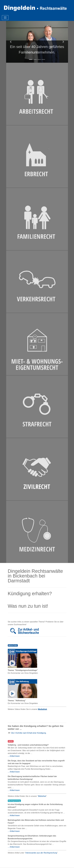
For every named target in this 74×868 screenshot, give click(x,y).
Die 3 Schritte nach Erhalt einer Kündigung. (29, 733)
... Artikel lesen (14, 756)
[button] (11, 42)
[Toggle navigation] (5, 18)
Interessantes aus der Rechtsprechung (41, 853)
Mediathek (42, 709)
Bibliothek (42, 796)
